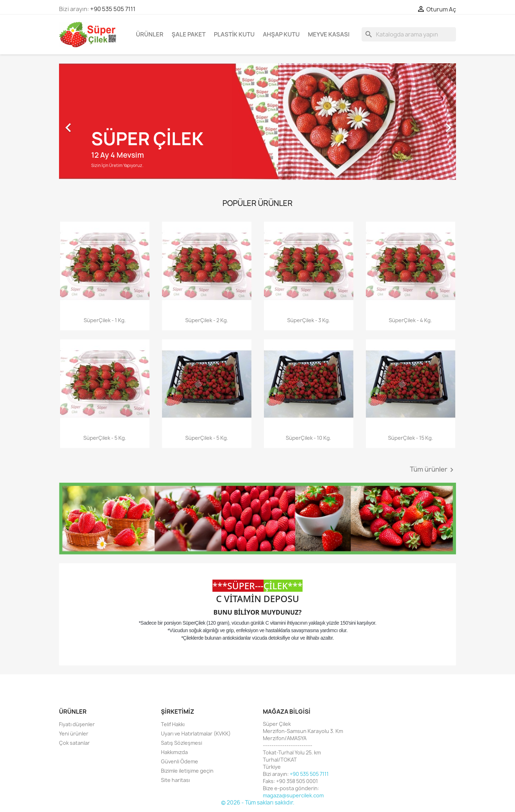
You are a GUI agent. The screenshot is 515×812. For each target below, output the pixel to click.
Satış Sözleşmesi (182, 743)
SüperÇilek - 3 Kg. (309, 320)
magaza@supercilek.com (293, 795)
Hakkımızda (174, 752)
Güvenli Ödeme (180, 761)
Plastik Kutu (234, 34)
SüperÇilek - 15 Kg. (411, 438)
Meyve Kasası (329, 34)
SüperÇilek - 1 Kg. (105, 320)
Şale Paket (189, 34)
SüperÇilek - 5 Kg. (105, 438)
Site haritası (175, 780)
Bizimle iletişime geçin (187, 771)
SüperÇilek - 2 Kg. (207, 320)
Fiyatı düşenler (77, 724)
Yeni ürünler (74, 734)
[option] (257, 124)
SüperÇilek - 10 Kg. (308, 438)
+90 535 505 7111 (113, 9)
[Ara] (409, 34)
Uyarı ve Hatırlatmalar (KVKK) (196, 734)
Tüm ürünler (433, 470)
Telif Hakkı (173, 724)
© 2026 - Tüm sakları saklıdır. (258, 803)
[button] (89, 124)
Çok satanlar (74, 743)
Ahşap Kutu (281, 34)
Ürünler (150, 34)
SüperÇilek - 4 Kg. (410, 320)
